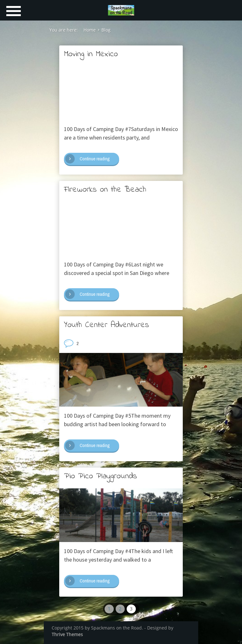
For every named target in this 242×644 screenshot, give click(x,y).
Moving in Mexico (91, 54)
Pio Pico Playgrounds (101, 476)
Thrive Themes (67, 634)
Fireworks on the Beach (105, 190)
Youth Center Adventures (107, 325)
